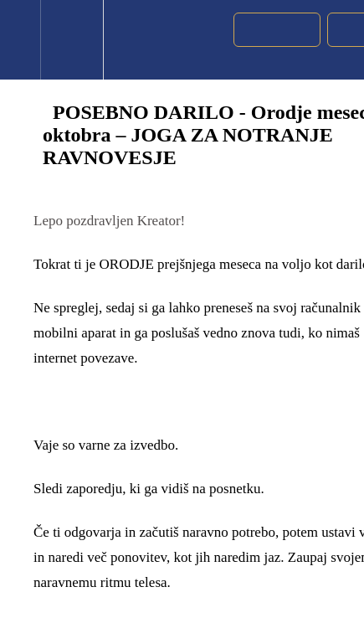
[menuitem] (72, 40)
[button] (20, 40)
